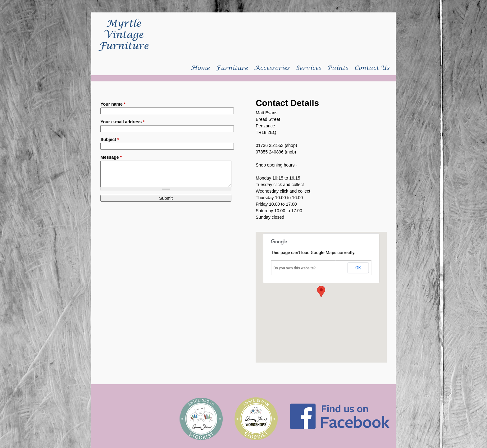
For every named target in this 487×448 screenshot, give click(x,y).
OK (358, 268)
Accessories (272, 68)
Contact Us (372, 68)
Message (111, 157)
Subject (110, 139)
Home (200, 68)
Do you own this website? (294, 268)
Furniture (232, 68)
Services (309, 68)
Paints (338, 68)
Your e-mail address (122, 122)
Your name (113, 104)
